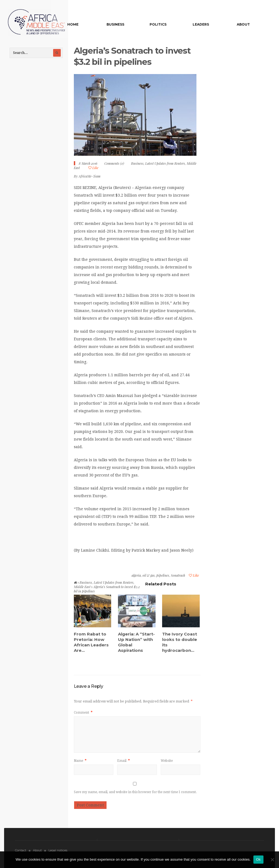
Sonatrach (178, 574)
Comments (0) (114, 162)
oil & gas (149, 574)
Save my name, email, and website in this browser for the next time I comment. (135, 791)
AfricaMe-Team (90, 175)
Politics (167, 24)
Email (123, 759)
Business (129, 24)
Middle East (82, 585)
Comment (83, 711)
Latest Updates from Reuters (165, 162)
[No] (272, 860)
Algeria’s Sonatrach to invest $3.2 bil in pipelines (134, 55)
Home (90, 24)
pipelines (163, 574)
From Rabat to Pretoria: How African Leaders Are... (91, 641)
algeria (136, 574)
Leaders (206, 24)
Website (167, 759)
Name (80, 759)
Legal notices (58, 849)
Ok (258, 859)
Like (93, 166)
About (244, 24)
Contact (21, 849)
